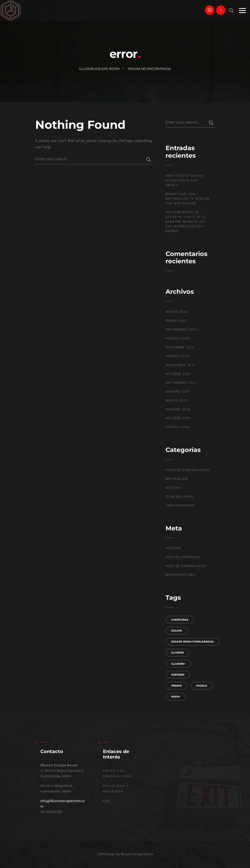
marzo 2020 (177, 401)
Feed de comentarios (186, 566)
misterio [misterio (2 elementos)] (178, 675)
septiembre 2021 (181, 383)
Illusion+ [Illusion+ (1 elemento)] (178, 664)
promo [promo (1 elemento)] (176, 686)
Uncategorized (180, 506)
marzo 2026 (177, 312)
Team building (179, 497)
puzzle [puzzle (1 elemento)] (202, 686)
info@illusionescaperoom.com (63, 804)
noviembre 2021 (180, 365)
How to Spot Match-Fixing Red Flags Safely (185, 181)
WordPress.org (180, 575)
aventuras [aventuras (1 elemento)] (180, 620)
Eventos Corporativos (188, 470)
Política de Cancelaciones (117, 774)
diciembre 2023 (180, 347)
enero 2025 (176, 321)
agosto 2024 (178, 339)
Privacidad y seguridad (116, 789)
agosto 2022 (178, 356)
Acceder (174, 548)
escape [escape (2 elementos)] (177, 631)
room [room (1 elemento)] (176, 697)
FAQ (107, 801)
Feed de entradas (183, 557)
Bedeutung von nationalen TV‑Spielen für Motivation (188, 199)
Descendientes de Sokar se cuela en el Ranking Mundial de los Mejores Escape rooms (186, 222)
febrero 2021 (178, 392)
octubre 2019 (178, 418)
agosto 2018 (177, 427)
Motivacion (177, 479)
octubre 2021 (178, 374)
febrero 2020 (178, 409)
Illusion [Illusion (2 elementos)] (178, 653)
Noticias (174, 488)
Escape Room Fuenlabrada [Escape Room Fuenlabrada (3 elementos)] (193, 642)
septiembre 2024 (181, 330)
